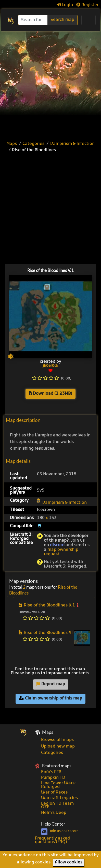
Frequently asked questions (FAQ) (52, 840)
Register (87, 5)
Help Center (53, 824)
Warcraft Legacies (59, 798)
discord (57, 545)
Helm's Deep (54, 813)
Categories (33, 144)
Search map (62, 20)
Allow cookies (69, 862)
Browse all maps (57, 740)
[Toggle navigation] (89, 20)
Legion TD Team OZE (57, 805)
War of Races (54, 793)
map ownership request (61, 552)
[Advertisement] (50, 84)
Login (65, 5)
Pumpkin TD (53, 778)
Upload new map (58, 747)
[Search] (33, 20)
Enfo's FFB (51, 772)
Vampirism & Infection (72, 144)
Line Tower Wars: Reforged (58, 785)
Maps (12, 144)
